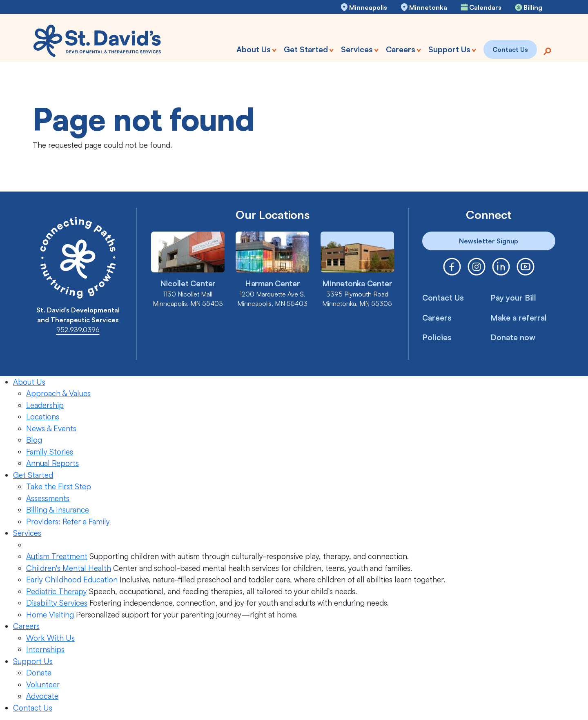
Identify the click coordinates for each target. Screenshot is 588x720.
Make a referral (519, 318)
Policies (437, 337)
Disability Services (57, 603)
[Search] (547, 50)
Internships (45, 649)
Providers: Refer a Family (68, 522)
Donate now (513, 337)
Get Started (33, 475)
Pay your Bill (513, 298)
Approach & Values (58, 393)
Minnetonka (428, 7)
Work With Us (50, 638)
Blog (34, 440)
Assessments (48, 498)
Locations (43, 417)
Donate (39, 673)
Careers (437, 318)
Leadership (45, 405)
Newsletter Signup (489, 241)
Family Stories (50, 452)
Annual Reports (52, 463)
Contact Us (443, 298)
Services (27, 533)
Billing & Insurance (58, 510)
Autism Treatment (57, 556)
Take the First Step (59, 486)
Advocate (42, 696)
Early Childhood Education (72, 580)
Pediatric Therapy (57, 591)
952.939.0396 (78, 330)
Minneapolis (368, 7)
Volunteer (43, 684)
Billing (533, 7)
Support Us (33, 661)
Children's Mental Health (69, 568)
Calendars (485, 7)
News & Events (51, 428)
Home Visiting (50, 615)
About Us (29, 382)
